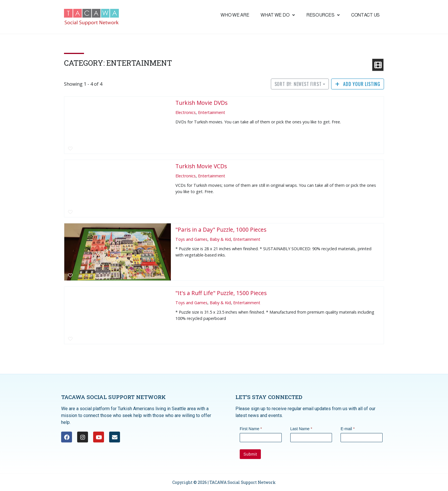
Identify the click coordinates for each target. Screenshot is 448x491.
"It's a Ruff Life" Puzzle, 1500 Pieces (221, 293)
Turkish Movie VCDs (201, 166)
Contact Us (365, 15)
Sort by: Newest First (298, 84)
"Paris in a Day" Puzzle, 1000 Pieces (221, 230)
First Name (251, 429)
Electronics (186, 112)
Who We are (235, 15)
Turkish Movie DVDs (201, 103)
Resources (323, 15)
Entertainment (212, 112)
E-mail (348, 429)
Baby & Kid (220, 239)
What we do (278, 15)
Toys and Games (191, 239)
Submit (250, 454)
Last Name (301, 429)
